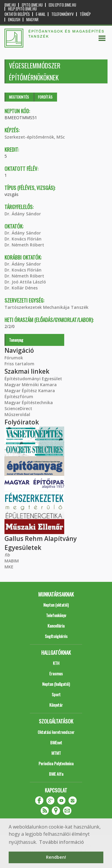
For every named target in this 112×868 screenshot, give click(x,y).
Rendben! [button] (56, 857)
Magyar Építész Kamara (30, 391)
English (14, 20)
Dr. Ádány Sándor (23, 214)
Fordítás (45, 97)
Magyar (32, 20)
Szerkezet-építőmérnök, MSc (35, 137)
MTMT (56, 753)
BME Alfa (56, 774)
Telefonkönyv (63, 14)
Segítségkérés (56, 636)
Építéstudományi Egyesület (33, 379)
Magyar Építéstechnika (29, 402)
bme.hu (10, 5)
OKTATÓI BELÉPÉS (17, 14)
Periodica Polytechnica (56, 763)
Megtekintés (19, 97)
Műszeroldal (17, 414)
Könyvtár (56, 705)
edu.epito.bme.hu (62, 5)
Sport (56, 694)
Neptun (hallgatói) (56, 684)
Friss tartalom (19, 364)
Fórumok (14, 358)
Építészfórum (19, 397)
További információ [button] (62, 842)
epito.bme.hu (32, 5)
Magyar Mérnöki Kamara (31, 385)
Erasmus (56, 673)
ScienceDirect (18, 408)
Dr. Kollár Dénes (21, 288)
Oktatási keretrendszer (56, 732)
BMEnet (56, 742)
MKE (9, 567)
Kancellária (56, 626)
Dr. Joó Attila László (25, 282)
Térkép (85, 14)
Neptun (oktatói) (56, 605)
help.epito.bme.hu (22, 9)
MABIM (12, 561)
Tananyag (16, 340)
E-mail (41, 14)
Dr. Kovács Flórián (23, 239)
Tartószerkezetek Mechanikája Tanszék (46, 307)
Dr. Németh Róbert (24, 245)
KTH (56, 663)
